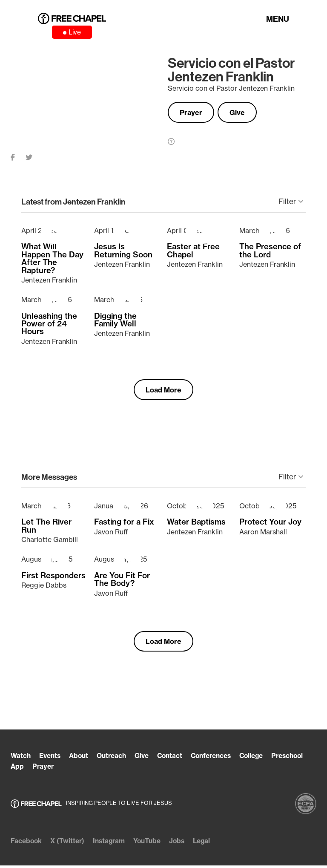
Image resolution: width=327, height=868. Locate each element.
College (265, 759)
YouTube (153, 844)
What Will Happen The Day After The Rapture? (52, 260)
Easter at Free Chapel (193, 252)
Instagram (113, 844)
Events (52, 759)
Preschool (28, 770)
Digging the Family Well (115, 321)
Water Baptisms (196, 525)
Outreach (117, 759)
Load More (163, 392)
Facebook (27, 844)
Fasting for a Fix (124, 525)
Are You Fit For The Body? (122, 582)
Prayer (194, 113)
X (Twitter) (69, 844)
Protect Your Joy (270, 525)
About (82, 759)
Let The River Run (46, 529)
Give (245, 113)
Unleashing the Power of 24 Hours (49, 325)
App (60, 770)
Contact (178, 759)
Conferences (222, 759)
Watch (21, 759)
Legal (210, 844)
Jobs (184, 844)
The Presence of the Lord (270, 252)
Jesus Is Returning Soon (123, 252)
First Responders (53, 578)
